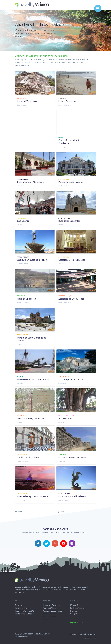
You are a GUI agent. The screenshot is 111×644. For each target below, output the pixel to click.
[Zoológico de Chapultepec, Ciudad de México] (76, 287)
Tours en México (50, 608)
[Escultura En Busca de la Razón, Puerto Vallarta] (35, 248)
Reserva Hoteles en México (26, 611)
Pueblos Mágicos (77, 608)
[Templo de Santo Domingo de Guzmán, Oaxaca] (35, 328)
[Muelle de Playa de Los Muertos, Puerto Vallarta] (35, 485)
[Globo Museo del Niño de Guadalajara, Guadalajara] (76, 130)
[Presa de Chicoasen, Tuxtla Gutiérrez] (35, 287)
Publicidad (72, 634)
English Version (77, 622)
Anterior (18, 512)
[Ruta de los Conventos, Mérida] (76, 209)
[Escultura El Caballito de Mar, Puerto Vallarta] (76, 485)
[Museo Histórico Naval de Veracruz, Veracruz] (35, 368)
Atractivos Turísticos (51, 605)
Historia (73, 611)
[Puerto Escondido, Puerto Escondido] (76, 90)
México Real (75, 605)
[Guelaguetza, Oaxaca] (35, 209)
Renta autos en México (25, 614)
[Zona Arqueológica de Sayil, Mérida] (35, 407)
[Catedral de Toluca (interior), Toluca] (76, 248)
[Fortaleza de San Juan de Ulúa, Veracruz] (76, 446)
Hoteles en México (23, 608)
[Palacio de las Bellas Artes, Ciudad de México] (76, 170)
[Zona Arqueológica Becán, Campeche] (76, 368)
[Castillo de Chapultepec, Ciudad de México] (35, 446)
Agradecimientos (90, 638)
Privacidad (82, 634)
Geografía (74, 614)
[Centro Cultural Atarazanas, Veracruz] (35, 170)
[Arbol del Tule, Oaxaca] (76, 407)
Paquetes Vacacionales (52, 611)
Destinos (19, 605)
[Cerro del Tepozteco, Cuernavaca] (35, 90)
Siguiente (60, 512)
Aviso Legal (92, 634)
